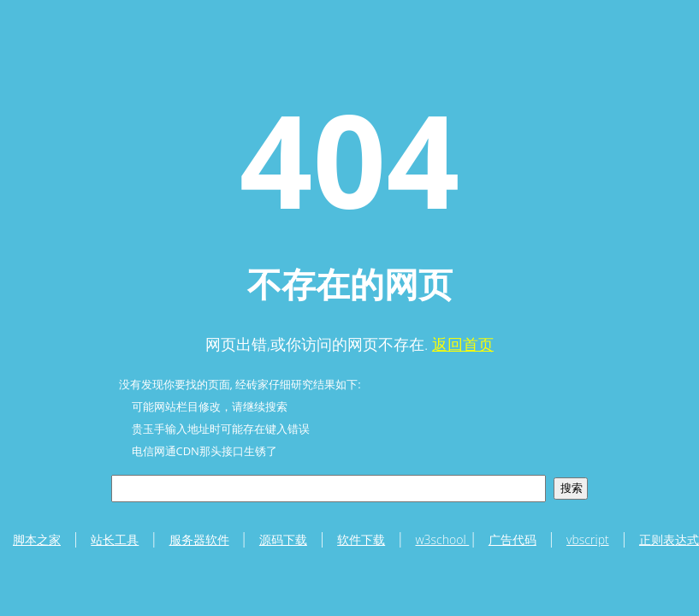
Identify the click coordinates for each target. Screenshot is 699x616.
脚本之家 (37, 539)
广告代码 (512, 539)
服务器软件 (199, 539)
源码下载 (283, 539)
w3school (442, 539)
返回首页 (463, 344)
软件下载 (361, 539)
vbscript (588, 539)
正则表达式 (669, 539)
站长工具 (115, 539)
